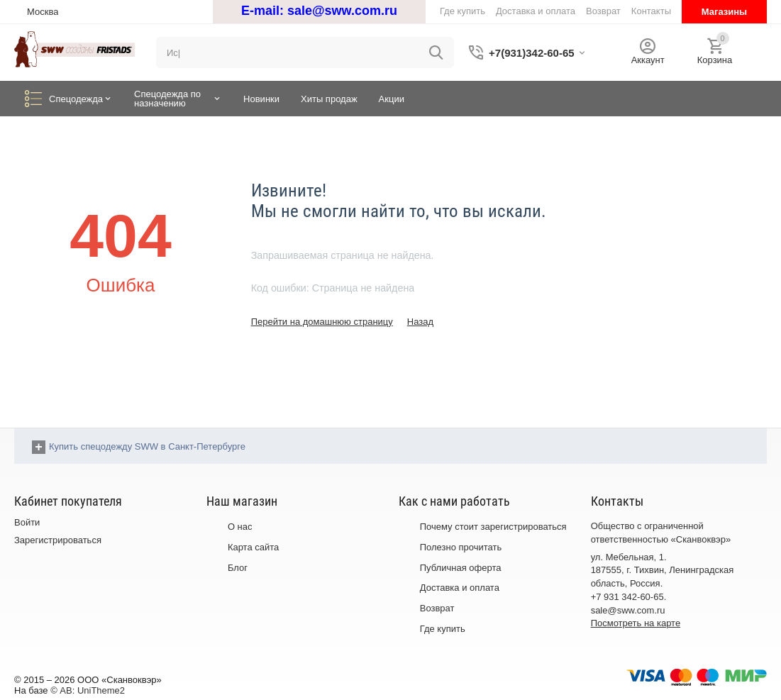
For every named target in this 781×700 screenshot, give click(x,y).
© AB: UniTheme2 (88, 690)
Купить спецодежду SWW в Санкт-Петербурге (147, 446)
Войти (27, 522)
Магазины (724, 12)
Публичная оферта (461, 568)
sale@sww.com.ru (342, 11)
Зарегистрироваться (58, 540)
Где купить (443, 629)
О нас (240, 527)
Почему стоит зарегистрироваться (493, 527)
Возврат (437, 608)
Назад (420, 322)
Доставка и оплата (460, 588)
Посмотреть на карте (636, 623)
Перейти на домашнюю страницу (322, 322)
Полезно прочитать (461, 547)
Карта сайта (253, 547)
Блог (238, 568)
